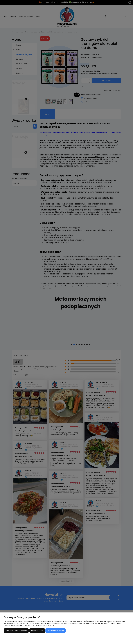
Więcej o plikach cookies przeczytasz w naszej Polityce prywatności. (30, 625)
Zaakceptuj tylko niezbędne (16, 631)
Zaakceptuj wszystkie (56, 631)
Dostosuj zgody (37, 631)
